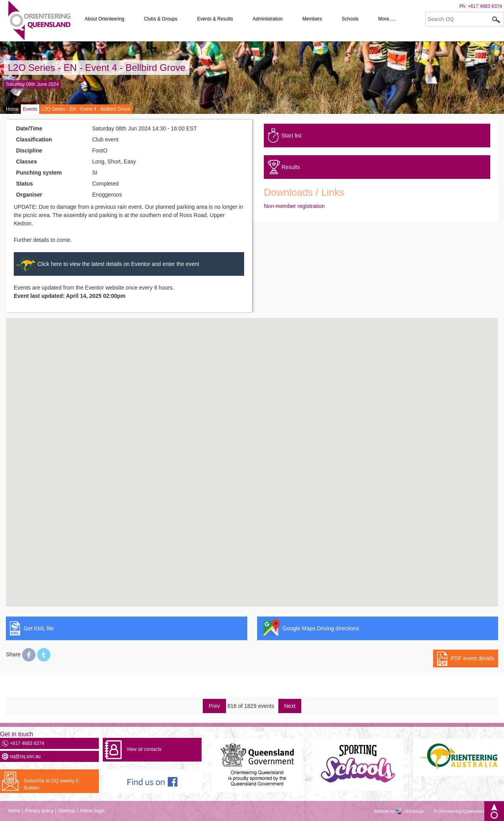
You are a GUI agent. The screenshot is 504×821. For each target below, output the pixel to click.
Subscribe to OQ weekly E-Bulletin (52, 784)
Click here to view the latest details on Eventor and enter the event (118, 264)
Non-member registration (294, 206)
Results (291, 167)
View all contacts (144, 749)
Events (30, 109)
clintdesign (407, 811)
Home (12, 109)
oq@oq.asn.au (25, 756)
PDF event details (473, 658)
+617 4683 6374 (485, 6)
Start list (292, 136)
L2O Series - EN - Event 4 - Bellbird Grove (97, 68)
